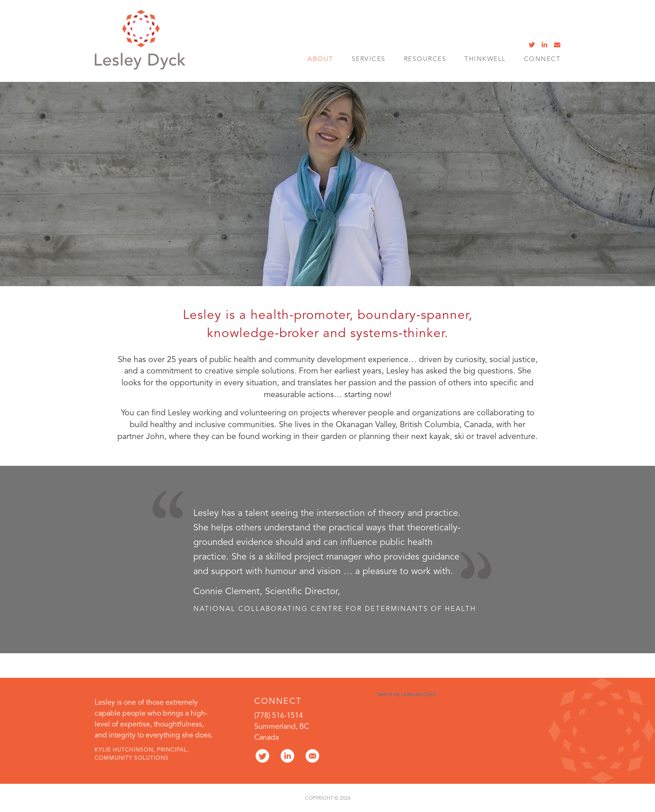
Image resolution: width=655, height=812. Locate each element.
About (320, 59)
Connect (542, 59)
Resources (425, 59)
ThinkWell (485, 59)
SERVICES (369, 59)
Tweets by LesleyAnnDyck (406, 694)
